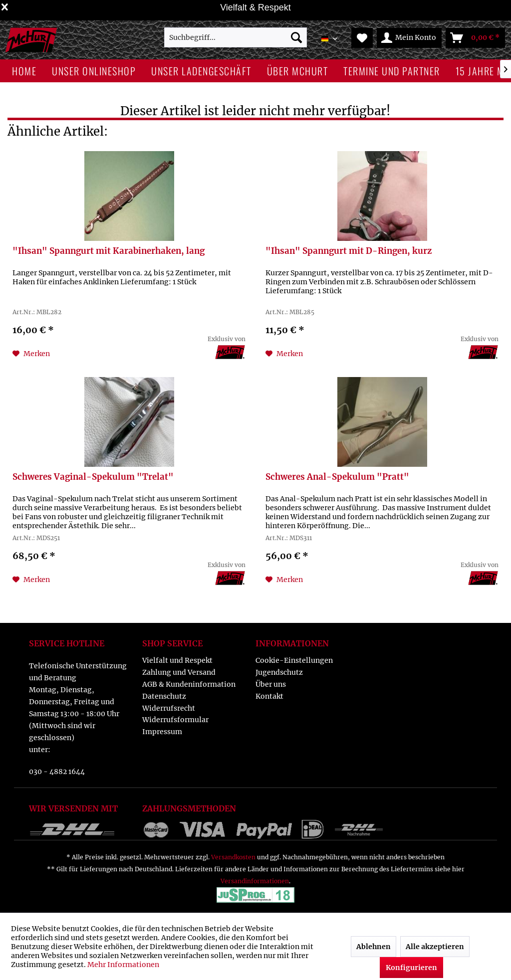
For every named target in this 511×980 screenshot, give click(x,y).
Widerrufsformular (175, 720)
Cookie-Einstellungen (294, 660)
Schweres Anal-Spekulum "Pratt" (337, 477)
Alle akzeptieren (435, 947)
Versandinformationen (255, 881)
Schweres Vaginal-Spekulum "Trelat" (93, 477)
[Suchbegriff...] (236, 37)
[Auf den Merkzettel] (31, 354)
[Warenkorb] (475, 38)
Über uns (271, 684)
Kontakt (269, 696)
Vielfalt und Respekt (177, 660)
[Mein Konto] (409, 38)
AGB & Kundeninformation (189, 684)
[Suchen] (296, 37)
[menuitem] (236, 37)
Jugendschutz (279, 672)
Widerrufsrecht (169, 708)
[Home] (24, 71)
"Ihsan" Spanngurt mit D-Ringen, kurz (349, 251)
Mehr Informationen (123, 965)
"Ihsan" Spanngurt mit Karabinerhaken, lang (109, 251)
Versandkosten (233, 857)
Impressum (162, 732)
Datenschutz (164, 696)
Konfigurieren (411, 968)
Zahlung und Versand (179, 672)
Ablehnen (374, 947)
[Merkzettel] (362, 38)
